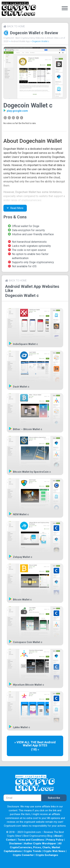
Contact (11, 840)
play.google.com (17, 111)
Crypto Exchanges (47, 855)
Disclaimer (16, 843)
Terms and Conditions (31, 840)
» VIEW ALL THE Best (29, 742)
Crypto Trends (33, 851)
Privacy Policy (55, 840)
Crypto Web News (54, 851)
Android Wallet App (20, 41)
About (58, 836)
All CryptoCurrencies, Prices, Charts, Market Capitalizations (33, 847)
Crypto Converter (23, 855)
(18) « (35, 749)
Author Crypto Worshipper (40, 843)
